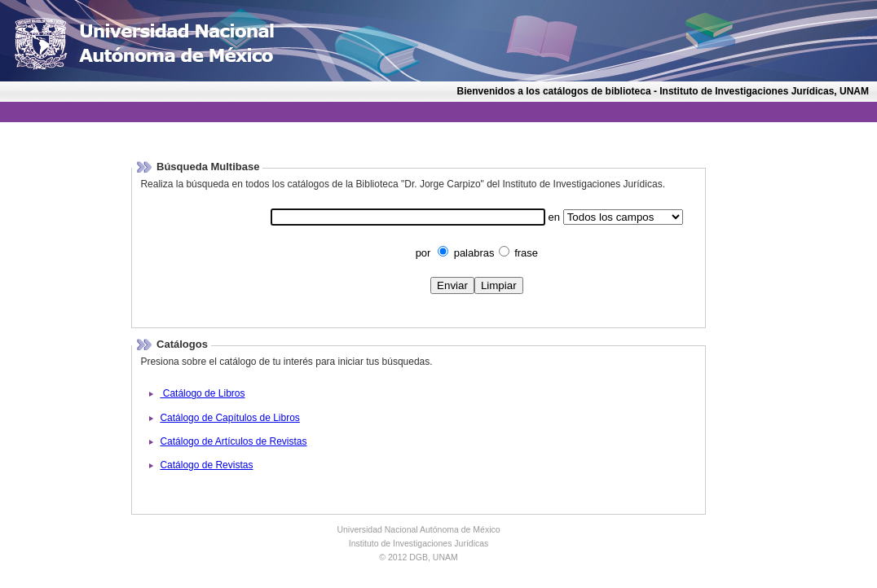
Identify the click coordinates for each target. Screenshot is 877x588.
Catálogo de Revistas (206, 465)
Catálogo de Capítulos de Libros (229, 418)
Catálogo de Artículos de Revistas (233, 441)
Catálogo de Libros (202, 393)
